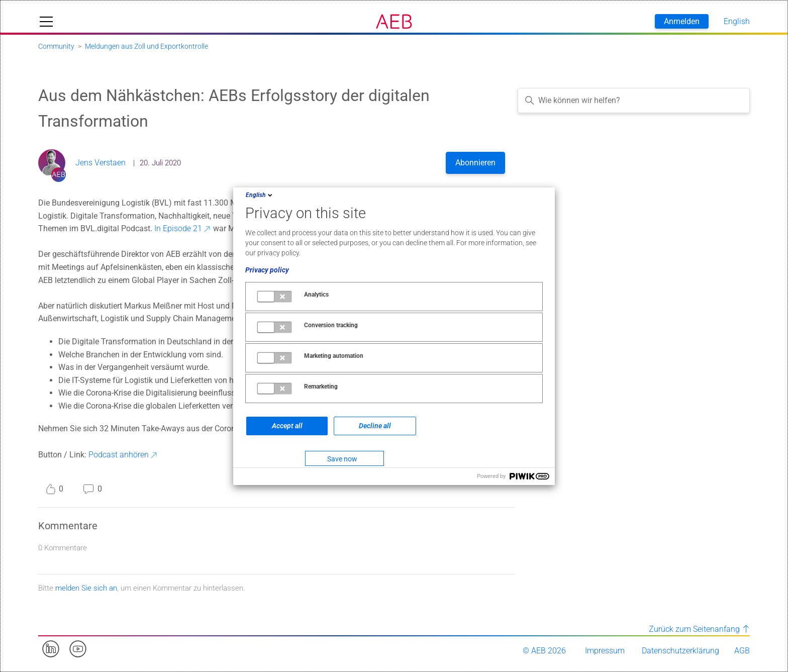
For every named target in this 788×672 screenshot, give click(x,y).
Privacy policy (267, 270)
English (260, 195)
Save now (342, 459)
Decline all (375, 426)
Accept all (287, 426)
